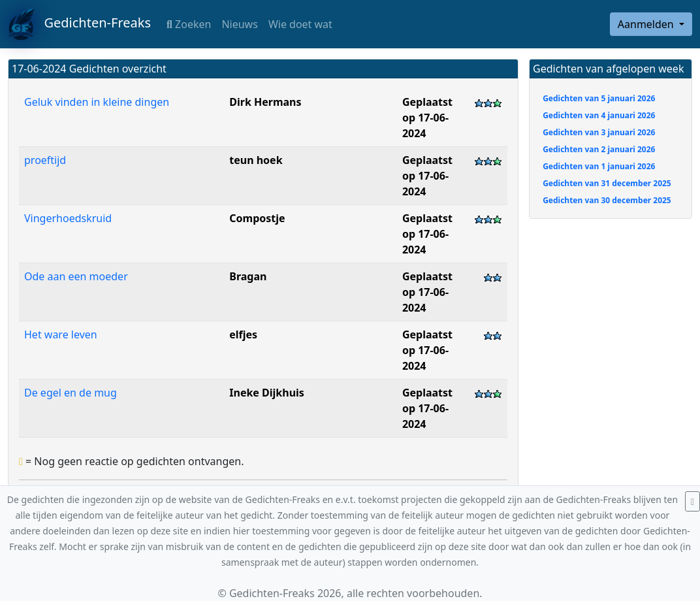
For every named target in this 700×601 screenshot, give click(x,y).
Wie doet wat (300, 24)
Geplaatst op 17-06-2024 (427, 118)
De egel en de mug (71, 393)
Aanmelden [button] (647, 24)
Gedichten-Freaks (79, 24)
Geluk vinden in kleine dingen (97, 102)
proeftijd (45, 160)
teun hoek (256, 160)
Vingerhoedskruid (68, 218)
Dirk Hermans (265, 102)
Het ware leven (61, 334)
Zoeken (189, 24)
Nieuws (239, 24)
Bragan (248, 276)
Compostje (257, 218)
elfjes (243, 334)
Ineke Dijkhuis (267, 393)
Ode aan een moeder (76, 276)
